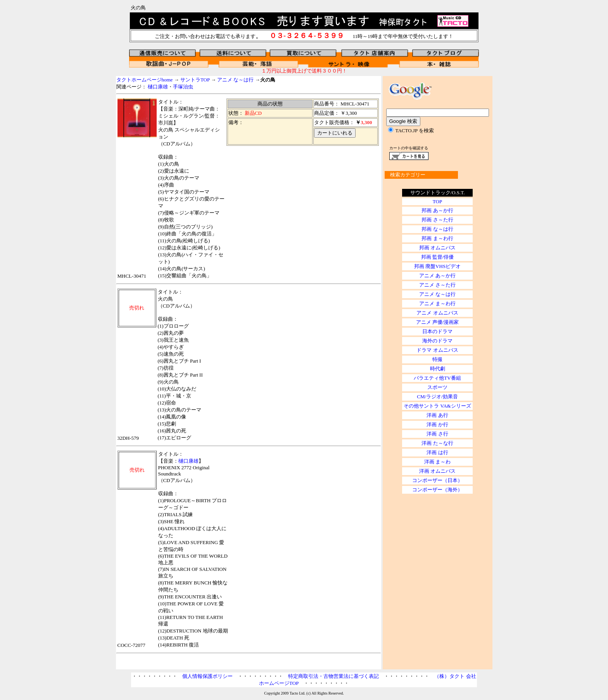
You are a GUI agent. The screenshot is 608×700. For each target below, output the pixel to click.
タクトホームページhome (145, 80)
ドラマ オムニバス (437, 350)
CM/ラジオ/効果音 (437, 397)
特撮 (437, 359)
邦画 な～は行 (437, 229)
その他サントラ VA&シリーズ (437, 406)
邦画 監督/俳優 (438, 257)
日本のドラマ (437, 331)
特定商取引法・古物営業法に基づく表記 (333, 676)
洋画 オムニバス (437, 471)
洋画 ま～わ (437, 462)
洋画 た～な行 (437, 443)
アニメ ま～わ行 (437, 303)
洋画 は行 (437, 452)
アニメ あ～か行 (437, 276)
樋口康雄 (158, 87)
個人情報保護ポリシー (207, 676)
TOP (437, 201)
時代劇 (438, 369)
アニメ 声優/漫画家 (438, 322)
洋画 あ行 (437, 415)
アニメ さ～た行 (437, 285)
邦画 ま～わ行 (437, 238)
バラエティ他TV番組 (437, 378)
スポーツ (437, 387)
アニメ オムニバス (437, 313)
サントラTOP (195, 80)
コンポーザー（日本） (437, 480)
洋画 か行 (437, 424)
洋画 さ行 (437, 434)
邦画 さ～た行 (437, 220)
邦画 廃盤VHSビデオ (437, 266)
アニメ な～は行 (235, 80)
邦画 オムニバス (437, 248)
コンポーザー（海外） (437, 490)
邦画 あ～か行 (437, 210)
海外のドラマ (437, 341)
